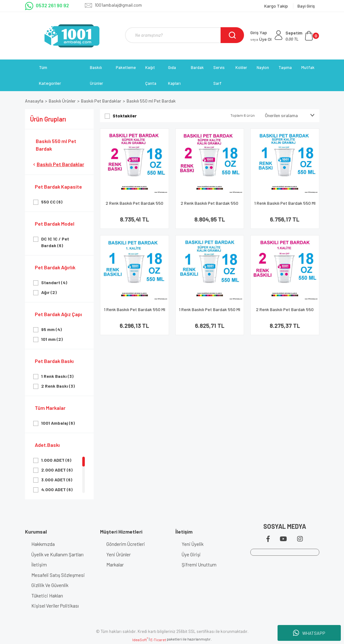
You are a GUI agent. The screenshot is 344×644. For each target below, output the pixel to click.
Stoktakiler (125, 116)
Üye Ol (261, 39)
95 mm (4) (51, 329)
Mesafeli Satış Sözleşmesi (58, 575)
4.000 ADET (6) (57, 489)
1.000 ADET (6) (56, 460)
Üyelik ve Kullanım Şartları (57, 554)
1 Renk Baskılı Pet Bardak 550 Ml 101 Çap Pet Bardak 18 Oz (285, 206)
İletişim (39, 565)
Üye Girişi (191, 554)
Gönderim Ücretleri (126, 544)
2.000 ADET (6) (57, 470)
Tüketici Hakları (47, 596)
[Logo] (72, 36)
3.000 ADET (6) (57, 480)
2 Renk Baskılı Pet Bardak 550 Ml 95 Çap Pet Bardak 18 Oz (285, 312)
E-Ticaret (158, 640)
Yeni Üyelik (193, 544)
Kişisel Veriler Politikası (55, 606)
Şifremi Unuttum (199, 565)
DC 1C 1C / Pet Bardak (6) (55, 242)
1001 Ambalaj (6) (58, 423)
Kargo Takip (277, 6)
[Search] (185, 35)
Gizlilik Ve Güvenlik (50, 585)
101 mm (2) (52, 339)
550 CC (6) (52, 202)
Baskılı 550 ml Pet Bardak (151, 101)
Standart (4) (54, 282)
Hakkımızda (43, 544)
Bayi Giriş (306, 6)
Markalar (115, 565)
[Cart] (302, 36)
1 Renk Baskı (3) (57, 376)
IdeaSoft (140, 639)
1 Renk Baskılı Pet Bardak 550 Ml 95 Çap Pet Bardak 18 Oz (134, 312)
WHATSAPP (309, 633)
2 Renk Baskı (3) (58, 386)
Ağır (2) (49, 292)
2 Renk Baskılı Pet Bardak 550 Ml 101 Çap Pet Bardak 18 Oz (134, 206)
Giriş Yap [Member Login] (259, 32)
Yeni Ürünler (119, 554)
